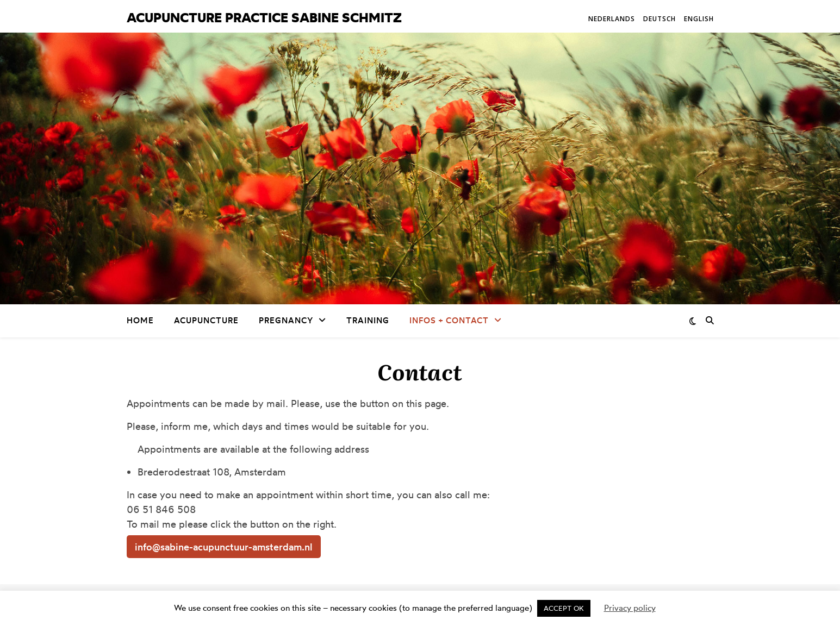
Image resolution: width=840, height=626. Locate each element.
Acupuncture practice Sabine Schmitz (264, 17)
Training (368, 320)
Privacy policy (630, 608)
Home (140, 320)
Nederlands (612, 19)
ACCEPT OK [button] (564, 608)
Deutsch (659, 19)
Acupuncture (206, 320)
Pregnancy (286, 320)
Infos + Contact (449, 320)
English (699, 19)
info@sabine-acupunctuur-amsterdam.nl (224, 547)
